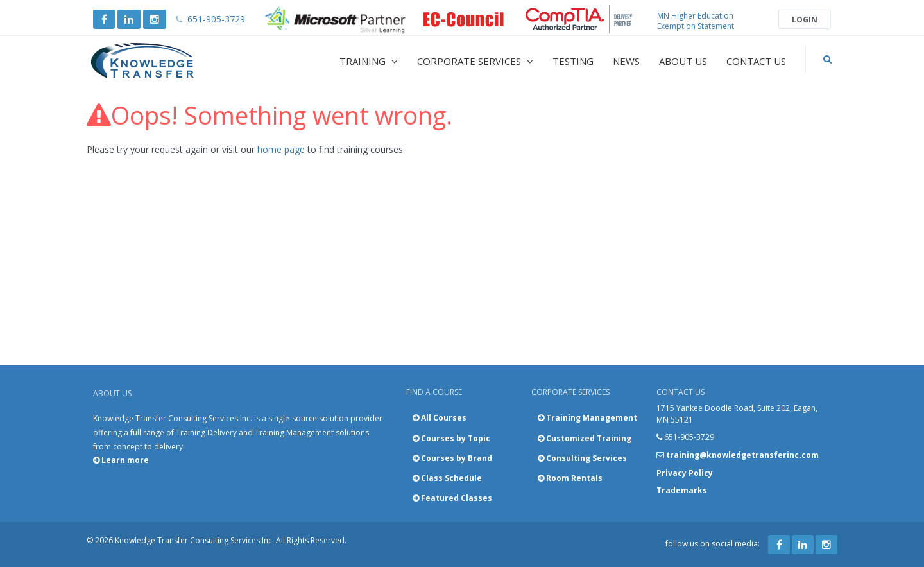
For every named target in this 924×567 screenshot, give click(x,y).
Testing (573, 61)
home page (281, 149)
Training (369, 61)
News (626, 61)
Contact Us (756, 61)
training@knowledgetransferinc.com (742, 455)
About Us (683, 61)
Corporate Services (475, 61)
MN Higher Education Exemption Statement (696, 21)
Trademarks (682, 490)
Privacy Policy (685, 473)
